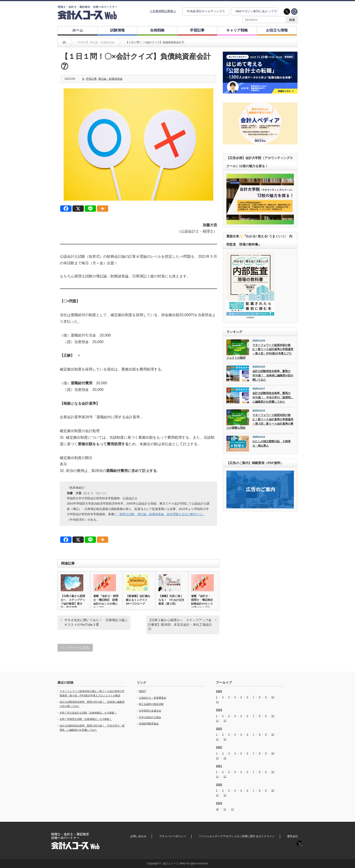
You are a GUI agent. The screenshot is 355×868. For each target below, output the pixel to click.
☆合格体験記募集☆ (163, 11)
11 (217, 702)
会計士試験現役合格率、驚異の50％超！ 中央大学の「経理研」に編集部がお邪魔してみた (273, 397)
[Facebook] (66, 209)
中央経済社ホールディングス (206, 11)
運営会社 (293, 836)
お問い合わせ (138, 836)
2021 (219, 766)
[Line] (90, 209)
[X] (78, 209)
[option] (260, 73)
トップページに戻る (75, 648)
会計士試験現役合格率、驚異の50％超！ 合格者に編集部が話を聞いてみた (273, 375)
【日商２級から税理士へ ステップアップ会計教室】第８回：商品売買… (73, 602)
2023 (219, 729)
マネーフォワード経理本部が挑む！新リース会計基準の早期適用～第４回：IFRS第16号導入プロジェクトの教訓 (260, 351)
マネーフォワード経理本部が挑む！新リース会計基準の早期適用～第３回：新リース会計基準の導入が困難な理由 (260, 421)
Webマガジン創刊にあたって (255, 11)
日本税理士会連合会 (150, 711)
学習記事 (197, 30)
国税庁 (143, 691)
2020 (219, 785)
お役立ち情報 (277, 30)
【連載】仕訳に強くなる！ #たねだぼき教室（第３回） (172, 600)
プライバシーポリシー (173, 836)
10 (273, 697)
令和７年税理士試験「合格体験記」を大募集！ (86, 719)
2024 (219, 710)
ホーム (78, 30)
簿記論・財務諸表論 (110, 79)
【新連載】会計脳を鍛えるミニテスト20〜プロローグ (138, 600)
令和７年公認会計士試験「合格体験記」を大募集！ (88, 713)
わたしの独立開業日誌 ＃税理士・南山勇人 (271, 444)
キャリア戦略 (237, 30)
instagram (294, 12)
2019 (219, 803)
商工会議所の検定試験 (151, 704)
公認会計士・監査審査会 (152, 698)
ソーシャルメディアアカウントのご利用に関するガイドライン (237, 836)
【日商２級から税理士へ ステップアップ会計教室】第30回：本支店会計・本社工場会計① (180, 624)
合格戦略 (157, 30)
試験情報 (118, 30)
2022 (219, 747)
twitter (287, 12)
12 (225, 721)
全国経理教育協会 (149, 724)
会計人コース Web (174, 863)
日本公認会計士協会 (150, 717)
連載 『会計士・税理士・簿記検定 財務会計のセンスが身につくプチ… (106, 602)
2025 (219, 691)
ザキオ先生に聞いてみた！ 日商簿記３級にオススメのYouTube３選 (96, 622)
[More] (103, 209)
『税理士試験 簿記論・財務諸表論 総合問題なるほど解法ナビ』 (161, 514)
